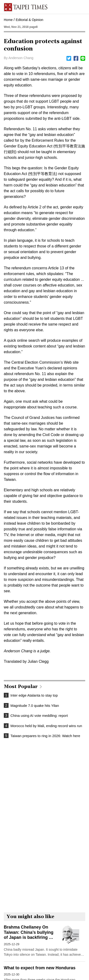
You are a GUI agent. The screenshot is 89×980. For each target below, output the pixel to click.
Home (8, 20)
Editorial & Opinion (29, 20)
